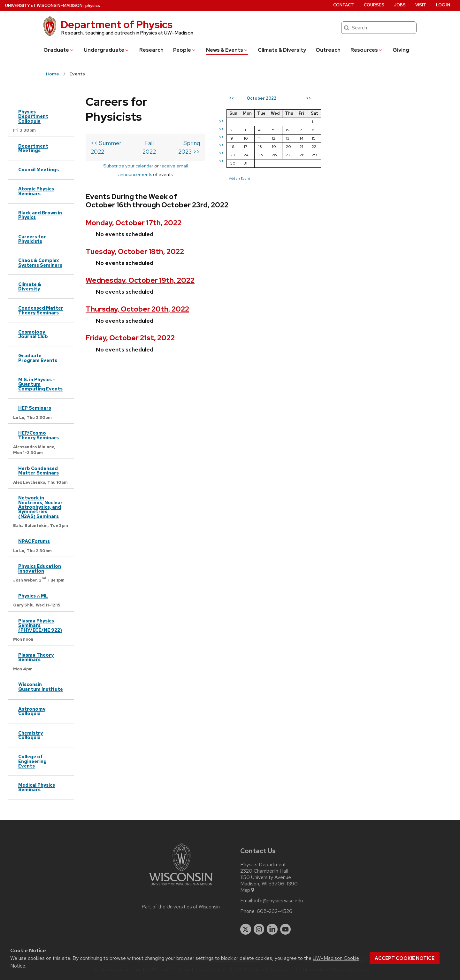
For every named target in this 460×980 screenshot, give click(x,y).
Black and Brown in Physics (40, 215)
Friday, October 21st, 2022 (130, 306)
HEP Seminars (35, 408)
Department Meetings (33, 148)
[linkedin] (272, 929)
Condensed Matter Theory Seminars (41, 310)
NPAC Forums (34, 541)
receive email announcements (179, 142)
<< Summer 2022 (113, 128)
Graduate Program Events (38, 358)
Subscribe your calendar (116, 142)
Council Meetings (38, 170)
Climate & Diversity (282, 50)
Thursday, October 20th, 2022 (137, 277)
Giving (401, 50)
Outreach (328, 50)
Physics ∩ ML (33, 596)
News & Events (227, 50)
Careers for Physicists (32, 239)
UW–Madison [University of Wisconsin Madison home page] (44, 6)
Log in (443, 5)
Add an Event (270, 178)
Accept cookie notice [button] (405, 958)
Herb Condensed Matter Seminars (38, 471)
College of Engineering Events (32, 761)
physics (93, 6)
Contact (344, 5)
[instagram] (259, 929)
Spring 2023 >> (211, 128)
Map (248, 890)
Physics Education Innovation (40, 568)
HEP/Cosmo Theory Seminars (38, 435)
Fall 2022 (164, 128)
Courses (374, 5)
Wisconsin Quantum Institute (41, 687)
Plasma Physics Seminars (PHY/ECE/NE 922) (40, 625)
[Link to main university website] (181, 887)
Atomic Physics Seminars (36, 191)
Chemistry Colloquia (31, 735)
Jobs (400, 5)
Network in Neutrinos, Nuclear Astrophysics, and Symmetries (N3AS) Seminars (40, 507)
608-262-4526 (275, 911)
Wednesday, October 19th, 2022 (140, 248)
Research (151, 50)
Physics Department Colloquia (33, 116)
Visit (421, 5)
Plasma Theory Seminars (36, 657)
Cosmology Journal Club (33, 334)
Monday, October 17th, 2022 (134, 191)
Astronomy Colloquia (32, 711)
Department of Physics (117, 24)
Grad (59, 50)
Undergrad (107, 50)
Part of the (181, 907)
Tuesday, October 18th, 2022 (135, 219)
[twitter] (246, 929)
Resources (367, 50)
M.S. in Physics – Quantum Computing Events (40, 384)
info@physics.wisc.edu (279, 901)
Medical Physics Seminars (37, 787)
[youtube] (286, 929)
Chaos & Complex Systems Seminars (40, 262)
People (185, 50)
